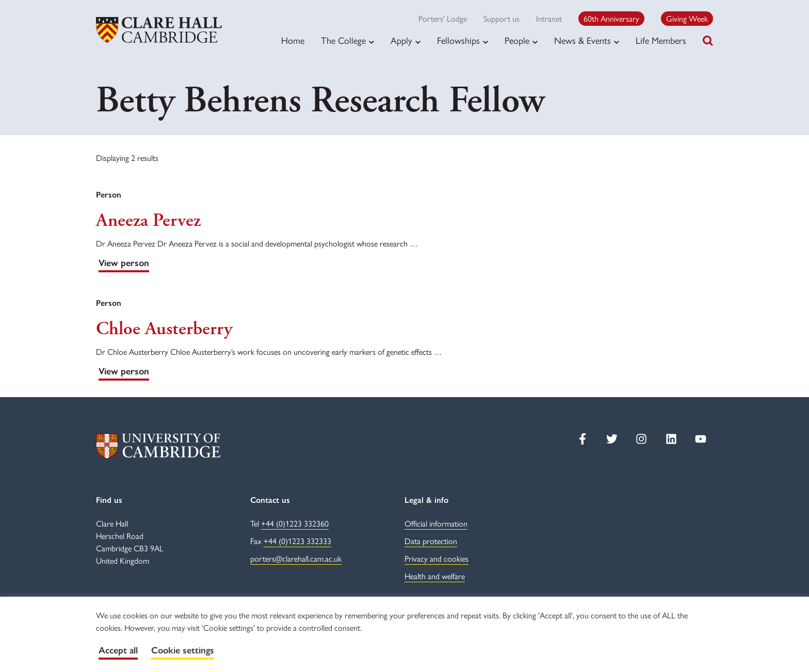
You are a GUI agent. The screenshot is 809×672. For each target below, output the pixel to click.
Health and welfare (435, 576)
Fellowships (458, 40)
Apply (401, 40)
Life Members (661, 40)
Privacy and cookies (436, 558)
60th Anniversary (611, 18)
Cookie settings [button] (183, 650)
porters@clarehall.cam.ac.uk (296, 558)
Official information (436, 523)
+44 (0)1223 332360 (295, 523)
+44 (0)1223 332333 (297, 541)
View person (124, 263)
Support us (501, 18)
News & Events (583, 40)
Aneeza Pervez (148, 221)
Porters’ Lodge (443, 18)
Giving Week (687, 18)
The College (343, 40)
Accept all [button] (118, 650)
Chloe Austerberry (164, 329)
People (517, 40)
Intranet (549, 18)
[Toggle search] (708, 41)
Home (293, 40)
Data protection (431, 541)
